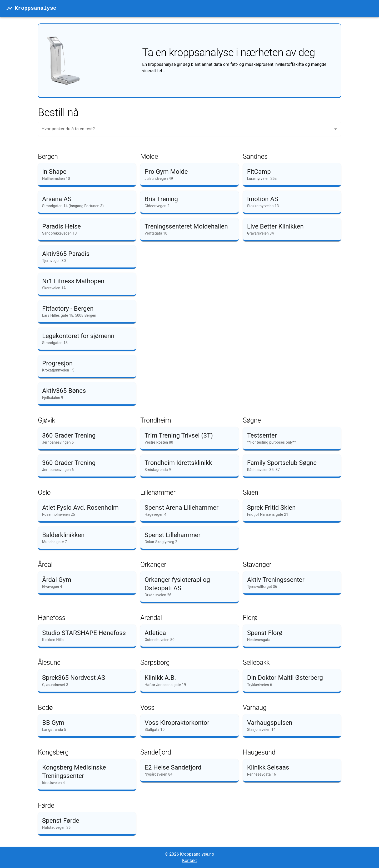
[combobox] (186, 129)
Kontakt (189, 860)
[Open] (336, 129)
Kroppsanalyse (36, 8)
